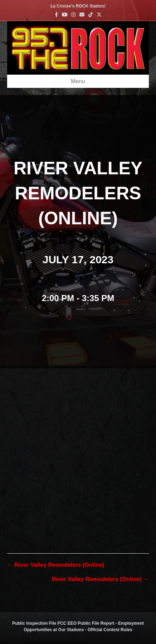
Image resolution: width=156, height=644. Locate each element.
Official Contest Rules (110, 630)
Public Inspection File (34, 623)
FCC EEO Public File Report (86, 623)
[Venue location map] (78, 445)
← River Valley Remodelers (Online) (56, 565)
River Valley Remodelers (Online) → (100, 579)
